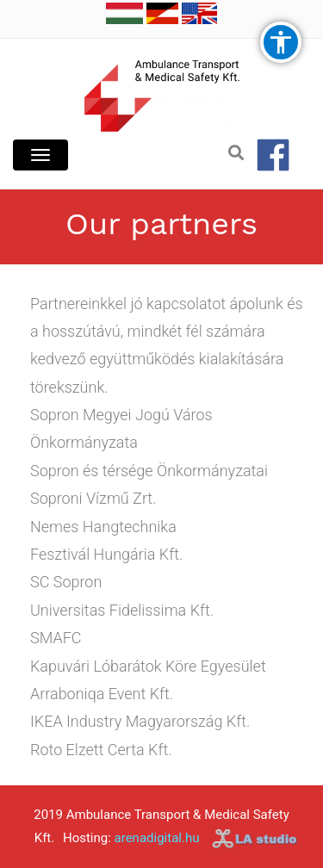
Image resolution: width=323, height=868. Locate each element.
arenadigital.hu (157, 838)
